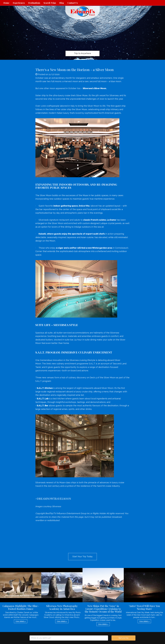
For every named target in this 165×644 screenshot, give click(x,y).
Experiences (19, 3)
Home (6, 3)
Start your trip (123, 638)
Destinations (34, 3)
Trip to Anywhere (82, 53)
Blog (62, 3)
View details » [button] (21, 621)
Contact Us (73, 3)
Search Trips (50, 3)
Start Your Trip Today (82, 556)
